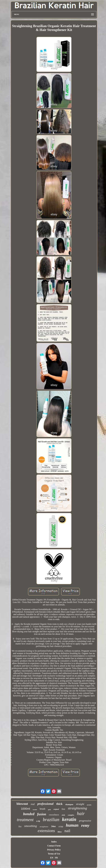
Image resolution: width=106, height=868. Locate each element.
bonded (29, 814)
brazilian (51, 820)
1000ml (26, 809)
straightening (77, 808)
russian (35, 810)
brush (43, 809)
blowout (22, 804)
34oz (53, 826)
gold (49, 810)
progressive (85, 821)
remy (85, 825)
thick (59, 804)
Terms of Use (54, 854)
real (33, 804)
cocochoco (54, 815)
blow (60, 832)
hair (81, 813)
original (56, 809)
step (61, 827)
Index (54, 842)
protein (89, 805)
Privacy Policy (54, 850)
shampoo (69, 804)
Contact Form (54, 846)
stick (63, 815)
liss (20, 826)
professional (45, 804)
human (72, 825)
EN (52, 858)
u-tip (38, 821)
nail (67, 831)
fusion (42, 814)
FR (56, 858)
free (63, 809)
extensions (46, 831)
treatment (25, 820)
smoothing (31, 826)
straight (80, 804)
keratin (69, 819)
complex (71, 815)
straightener (44, 827)
